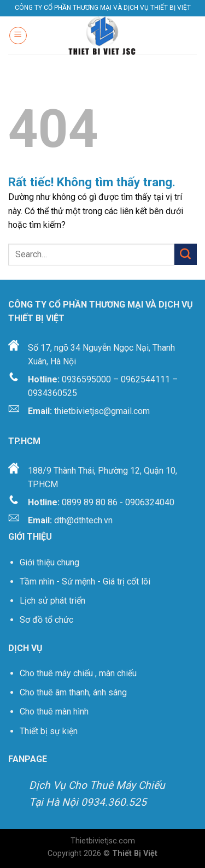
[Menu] (18, 36)
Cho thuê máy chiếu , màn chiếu (78, 673)
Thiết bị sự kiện (50, 731)
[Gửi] (186, 254)
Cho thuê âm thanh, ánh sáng (73, 692)
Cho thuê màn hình (54, 711)
